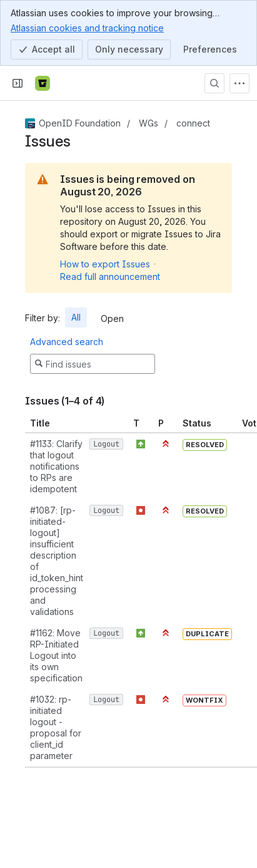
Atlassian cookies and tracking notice (87, 28)
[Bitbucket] (43, 83)
